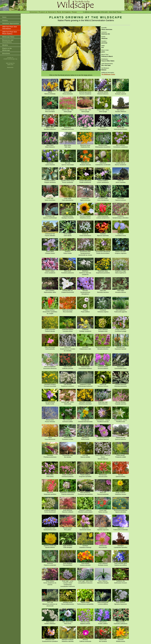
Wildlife (5, 45)
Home (4, 17)
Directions (6, 53)
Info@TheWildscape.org (10, 59)
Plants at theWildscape (7, 49)
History (5, 20)
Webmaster (10, 67)
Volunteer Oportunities (11, 24)
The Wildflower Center (108, 74)
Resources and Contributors (8, 41)
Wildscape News (8, 37)
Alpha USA (10, 65)
